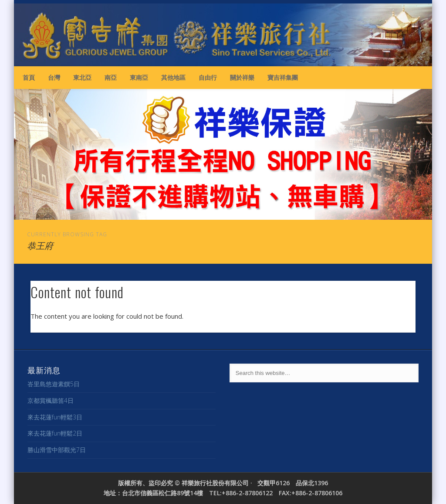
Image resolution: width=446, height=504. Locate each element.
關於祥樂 (242, 77)
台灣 (54, 77)
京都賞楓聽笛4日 (51, 400)
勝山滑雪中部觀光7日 (57, 450)
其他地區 (173, 77)
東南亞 (139, 77)
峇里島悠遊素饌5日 (54, 384)
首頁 (29, 77)
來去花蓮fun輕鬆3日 (55, 417)
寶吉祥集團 (283, 77)
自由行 (208, 77)
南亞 (111, 77)
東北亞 (82, 77)
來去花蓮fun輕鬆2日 (55, 433)
